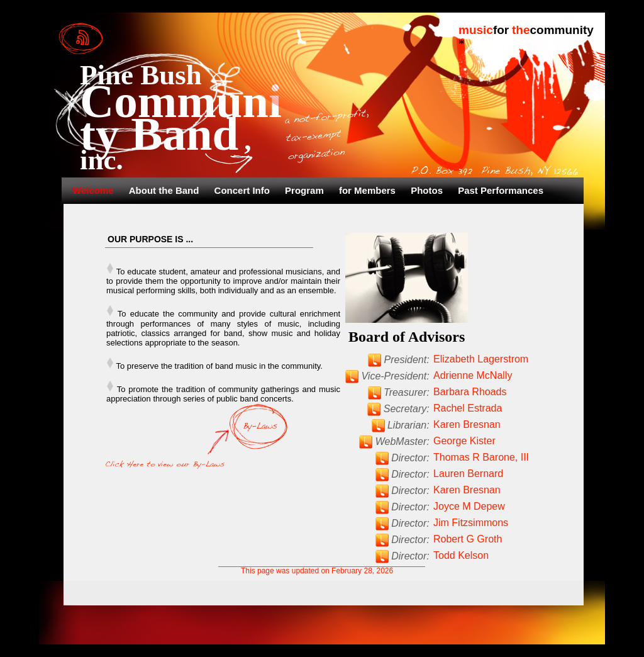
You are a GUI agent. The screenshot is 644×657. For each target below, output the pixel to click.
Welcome (94, 190)
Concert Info (244, 190)
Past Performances (501, 190)
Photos (428, 190)
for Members (369, 190)
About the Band (165, 190)
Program (306, 190)
